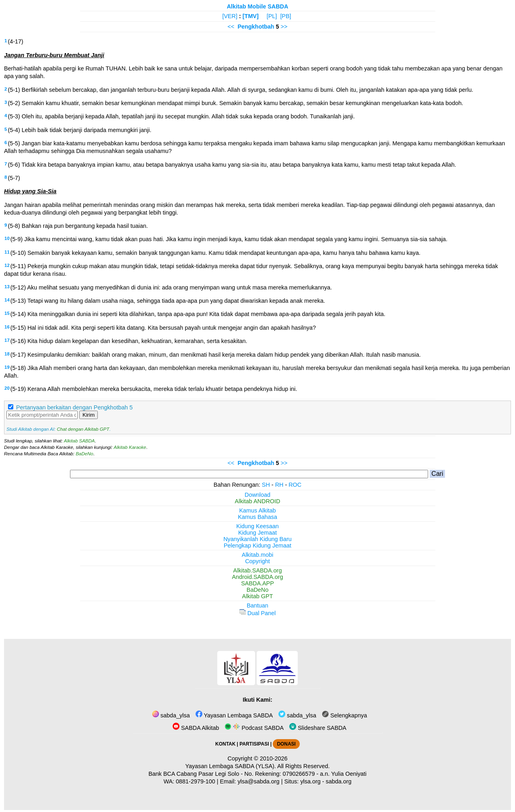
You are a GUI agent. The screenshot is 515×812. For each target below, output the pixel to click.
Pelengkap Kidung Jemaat (257, 545)
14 (7, 300)
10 (7, 238)
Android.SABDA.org (257, 577)
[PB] (285, 16)
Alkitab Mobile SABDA (258, 6)
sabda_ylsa (171, 715)
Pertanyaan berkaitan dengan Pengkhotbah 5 (74, 407)
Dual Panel (257, 613)
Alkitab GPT (258, 596)
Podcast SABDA (254, 728)
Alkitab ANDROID (258, 501)
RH (279, 485)
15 (7, 313)
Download (257, 495)
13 (7, 287)
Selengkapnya (344, 715)
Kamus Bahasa (257, 517)
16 (7, 327)
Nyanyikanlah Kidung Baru (257, 539)
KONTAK (225, 744)
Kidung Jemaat (257, 533)
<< (231, 27)
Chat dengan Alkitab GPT (83, 429)
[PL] (272, 16)
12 (7, 265)
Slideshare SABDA (318, 728)
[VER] (230, 16)
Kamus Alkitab (257, 510)
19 (7, 367)
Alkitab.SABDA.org (258, 570)
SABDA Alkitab (196, 728)
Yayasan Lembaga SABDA (234, 715)
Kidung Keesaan (257, 526)
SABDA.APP (257, 583)
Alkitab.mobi (257, 555)
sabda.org (339, 781)
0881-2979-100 (196, 781)
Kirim (89, 415)
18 (7, 354)
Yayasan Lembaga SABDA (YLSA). (231, 766)
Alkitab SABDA (79, 441)
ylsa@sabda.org (258, 781)
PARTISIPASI (254, 744)
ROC (295, 485)
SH (266, 485)
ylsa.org (310, 781)
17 (7, 340)
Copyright (257, 561)
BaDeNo (84, 454)
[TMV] (251, 16)
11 (7, 252)
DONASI (286, 744)
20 (7, 388)
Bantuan (257, 605)
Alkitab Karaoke (130, 447)
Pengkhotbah (256, 27)
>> (284, 27)
